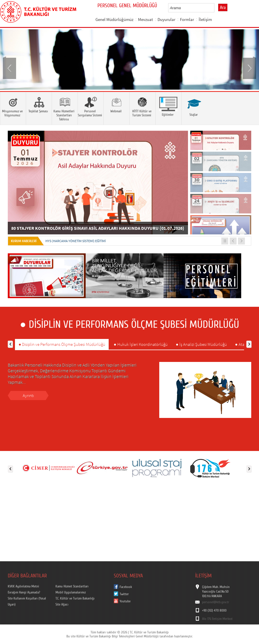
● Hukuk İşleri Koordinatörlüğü (140, 344)
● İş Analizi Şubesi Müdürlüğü (201, 344)
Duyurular (166, 19)
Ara (223, 7)
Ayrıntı (28, 395)
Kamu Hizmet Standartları (72, 586)
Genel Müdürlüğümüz (114, 19)
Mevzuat (145, 19)
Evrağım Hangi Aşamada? (24, 592)
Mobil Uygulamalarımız (71, 592)
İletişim (205, 19)
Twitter (124, 594)
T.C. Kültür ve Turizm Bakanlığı (75, 598)
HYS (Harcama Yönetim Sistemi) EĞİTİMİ (76, 241)
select (216, 8)
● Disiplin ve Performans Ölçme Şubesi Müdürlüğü (62, 344)
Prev (10, 68)
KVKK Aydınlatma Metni (23, 586)
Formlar (187, 19)
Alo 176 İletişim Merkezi (217, 619)
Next (249, 68)
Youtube (125, 601)
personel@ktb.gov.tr (216, 602)
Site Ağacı (62, 604)
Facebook (126, 587)
